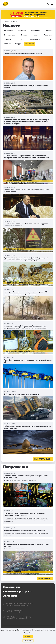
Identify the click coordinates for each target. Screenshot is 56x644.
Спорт (20, 39)
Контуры (18, 44)
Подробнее (28, 633)
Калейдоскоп (35, 39)
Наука (35, 35)
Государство (8, 31)
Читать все (44, 578)
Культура (7, 39)
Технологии (48, 35)
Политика (22, 31)
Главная (6, 21)
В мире (24, 35)
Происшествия (9, 35)
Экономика (35, 31)
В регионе (7, 44)
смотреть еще (42, 459)
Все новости (30, 44)
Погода (50, 39)
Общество (49, 31)
